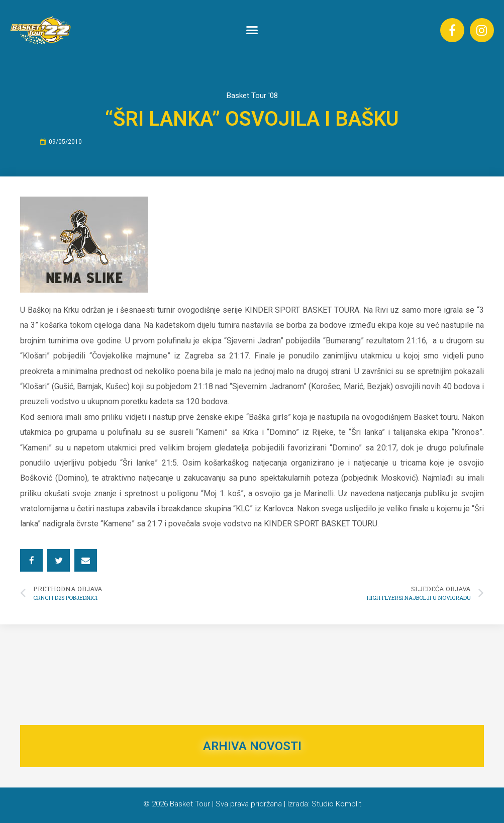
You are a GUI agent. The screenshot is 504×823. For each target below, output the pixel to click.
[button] (252, 30)
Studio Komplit (336, 804)
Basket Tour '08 (252, 96)
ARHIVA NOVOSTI (252, 746)
